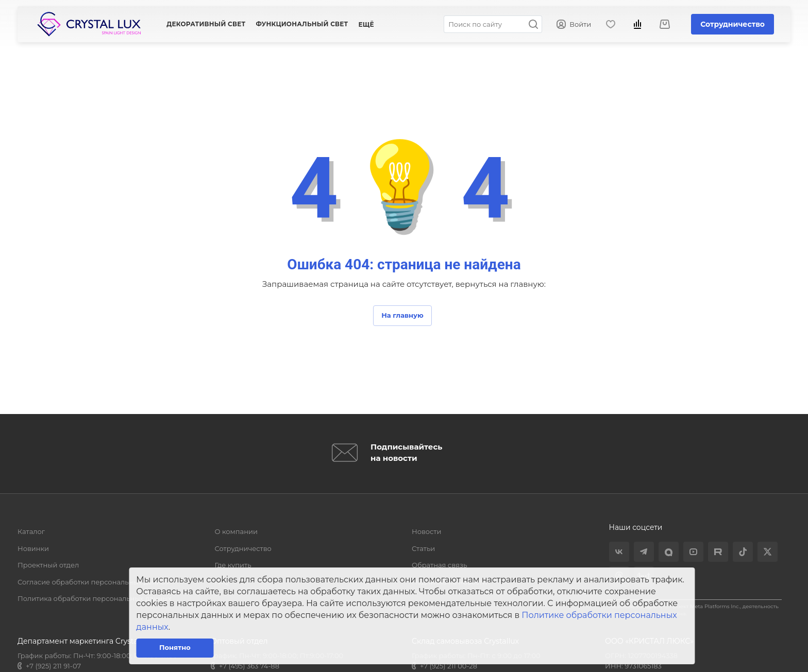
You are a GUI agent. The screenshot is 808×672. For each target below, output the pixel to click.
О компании (236, 531)
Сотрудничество (733, 24)
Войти (574, 24)
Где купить (233, 565)
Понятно (175, 647)
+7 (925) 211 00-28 (449, 666)
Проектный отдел (48, 565)
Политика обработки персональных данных (94, 598)
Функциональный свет (302, 24)
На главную (402, 315)
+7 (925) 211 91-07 (53, 666)
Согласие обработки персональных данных (94, 582)
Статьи (423, 548)
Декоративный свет (206, 24)
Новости (426, 531)
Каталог (31, 531)
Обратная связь (439, 565)
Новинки (33, 548)
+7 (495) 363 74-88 (249, 666)
